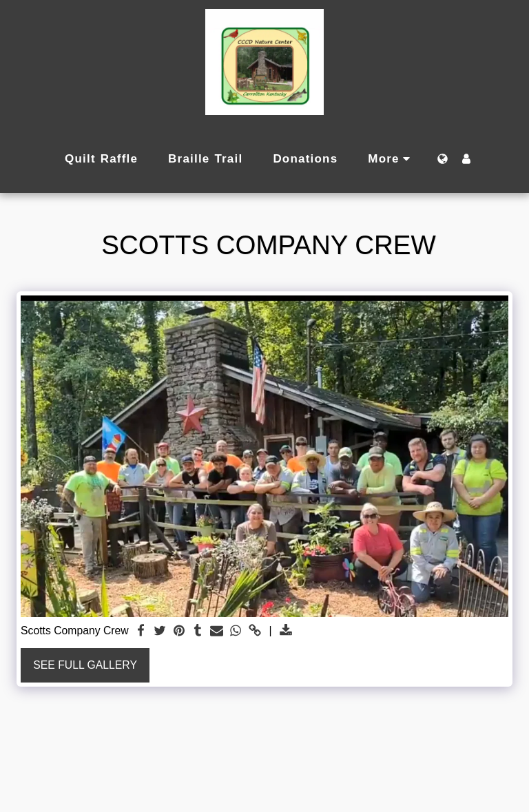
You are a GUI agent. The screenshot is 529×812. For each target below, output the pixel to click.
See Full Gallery (85, 665)
